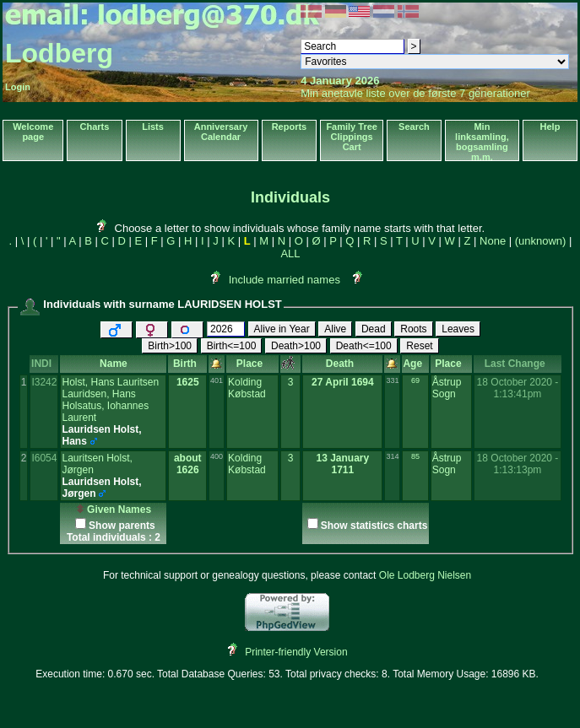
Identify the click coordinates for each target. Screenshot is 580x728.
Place (252, 364)
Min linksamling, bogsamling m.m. (482, 142)
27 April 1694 (343, 382)
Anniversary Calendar (221, 132)
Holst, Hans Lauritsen (110, 382)
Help (550, 127)
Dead (374, 329)
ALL (290, 253)
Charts (95, 127)
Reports (290, 127)
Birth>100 (170, 346)
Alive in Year (282, 329)
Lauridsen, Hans (98, 394)
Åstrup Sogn (447, 388)
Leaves (458, 329)
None (493, 241)
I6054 (44, 458)
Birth (188, 364)
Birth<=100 (232, 346)
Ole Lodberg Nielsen (425, 575)
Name (114, 364)
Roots (413, 329)
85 (415, 456)
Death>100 (296, 346)
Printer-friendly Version (296, 652)
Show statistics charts (374, 526)
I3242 (44, 382)
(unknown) (541, 241)
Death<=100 (364, 346)
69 (415, 380)
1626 (188, 470)
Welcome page (33, 132)
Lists (153, 127)
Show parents (122, 526)
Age (415, 364)
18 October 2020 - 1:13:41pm (518, 388)
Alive (335, 329)
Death (343, 364)
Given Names (114, 510)
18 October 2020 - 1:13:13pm (518, 464)
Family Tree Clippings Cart (352, 137)
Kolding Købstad (247, 388)
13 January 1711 (342, 464)
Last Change (518, 364)
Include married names (285, 280)
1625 (188, 382)
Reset (419, 346)
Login (18, 87)
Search (414, 127)
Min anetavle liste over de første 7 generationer (415, 93)
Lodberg (59, 53)
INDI (44, 364)
